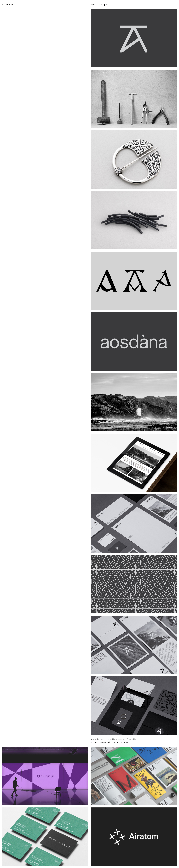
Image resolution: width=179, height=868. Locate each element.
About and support (99, 4)
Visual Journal (9, 4)
